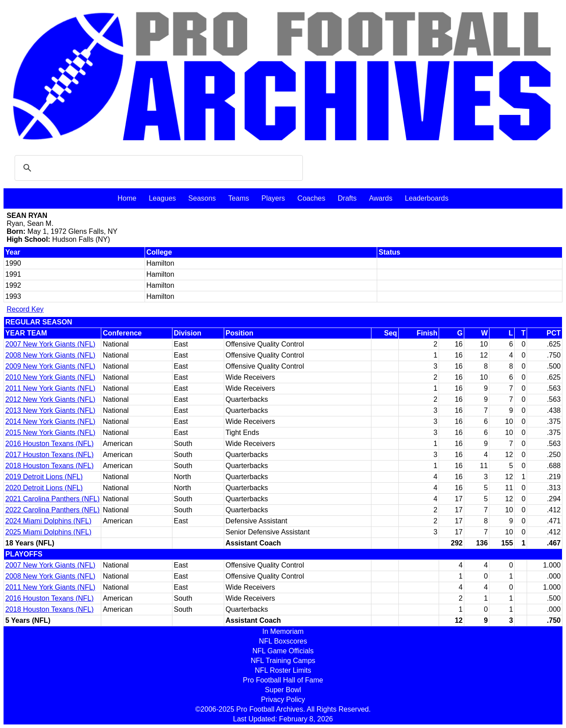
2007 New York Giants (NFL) (50, 344)
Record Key (25, 309)
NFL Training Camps (283, 661)
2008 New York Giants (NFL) (50, 355)
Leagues (162, 198)
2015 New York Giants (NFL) (50, 433)
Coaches (312, 198)
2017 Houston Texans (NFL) (50, 455)
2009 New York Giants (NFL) (50, 366)
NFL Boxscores (283, 641)
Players (273, 198)
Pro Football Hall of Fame (283, 680)
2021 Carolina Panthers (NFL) (52, 499)
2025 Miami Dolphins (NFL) (48, 532)
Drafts (347, 198)
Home (127, 198)
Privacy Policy (283, 699)
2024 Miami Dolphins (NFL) (48, 521)
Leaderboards (426, 198)
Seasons (202, 198)
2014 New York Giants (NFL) (50, 421)
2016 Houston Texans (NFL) (50, 444)
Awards (381, 198)
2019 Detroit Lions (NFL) (44, 477)
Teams (239, 198)
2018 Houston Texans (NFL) (50, 466)
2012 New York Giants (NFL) (50, 399)
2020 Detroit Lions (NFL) (44, 488)
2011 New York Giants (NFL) (50, 388)
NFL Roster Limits (283, 670)
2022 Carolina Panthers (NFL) (52, 510)
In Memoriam (283, 631)
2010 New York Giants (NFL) (50, 377)
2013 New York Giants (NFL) (50, 410)
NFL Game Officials (283, 651)
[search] (157, 168)
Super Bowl (283, 690)
